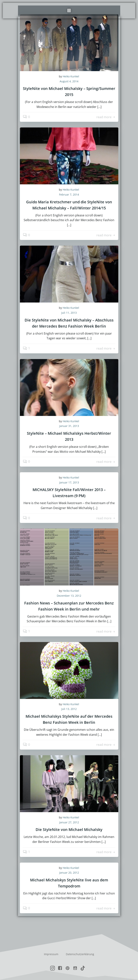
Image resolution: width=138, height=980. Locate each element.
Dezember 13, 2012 (69, 596)
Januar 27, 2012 (69, 822)
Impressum (51, 954)
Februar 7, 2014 (69, 195)
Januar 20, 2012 (69, 873)
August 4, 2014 (69, 81)
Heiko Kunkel (71, 76)
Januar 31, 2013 (69, 426)
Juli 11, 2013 (69, 313)
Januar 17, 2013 (69, 482)
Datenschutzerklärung (80, 954)
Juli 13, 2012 (69, 709)
